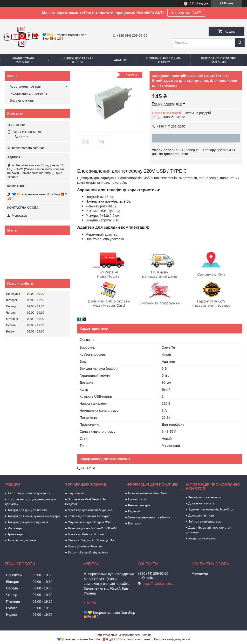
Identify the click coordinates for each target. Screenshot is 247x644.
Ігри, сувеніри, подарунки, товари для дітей (30, 502)
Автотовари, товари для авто (29, 493)
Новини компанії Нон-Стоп (147, 493)
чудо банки (76, 493)
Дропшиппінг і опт (201, 515)
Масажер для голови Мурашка (90, 510)
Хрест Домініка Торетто (85, 546)
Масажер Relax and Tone (86, 534)
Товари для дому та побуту (27, 510)
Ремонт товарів (139, 505)
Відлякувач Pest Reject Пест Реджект (87, 502)
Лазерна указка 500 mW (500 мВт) (93, 528)
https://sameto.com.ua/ (28, 148)
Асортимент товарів (25, 86)
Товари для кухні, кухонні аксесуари (34, 516)
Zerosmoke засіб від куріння (88, 552)
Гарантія (120, 60)
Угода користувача (202, 538)
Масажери (15, 528)
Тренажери (16, 534)
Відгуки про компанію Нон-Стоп (211, 509)
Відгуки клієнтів (22, 100)
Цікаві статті (137, 499)
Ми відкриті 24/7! (186, 13)
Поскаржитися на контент (135, 639)
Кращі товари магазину (24, 60)
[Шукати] (240, 43)
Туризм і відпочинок (22, 540)
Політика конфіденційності (172, 639)
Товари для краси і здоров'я (28, 522)
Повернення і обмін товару (164, 60)
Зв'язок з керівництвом (205, 521)
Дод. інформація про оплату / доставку (208, 530)
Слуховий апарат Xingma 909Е (90, 522)
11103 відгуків (199, 3)
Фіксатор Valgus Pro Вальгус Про (92, 540)
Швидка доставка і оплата (77, 60)
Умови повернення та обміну (149, 517)
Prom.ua (146, 635)
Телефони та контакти (205, 497)
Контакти (135, 523)
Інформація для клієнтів (28, 93)
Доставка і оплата (201, 503)
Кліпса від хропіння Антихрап (89, 516)
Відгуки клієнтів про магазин (219, 60)
